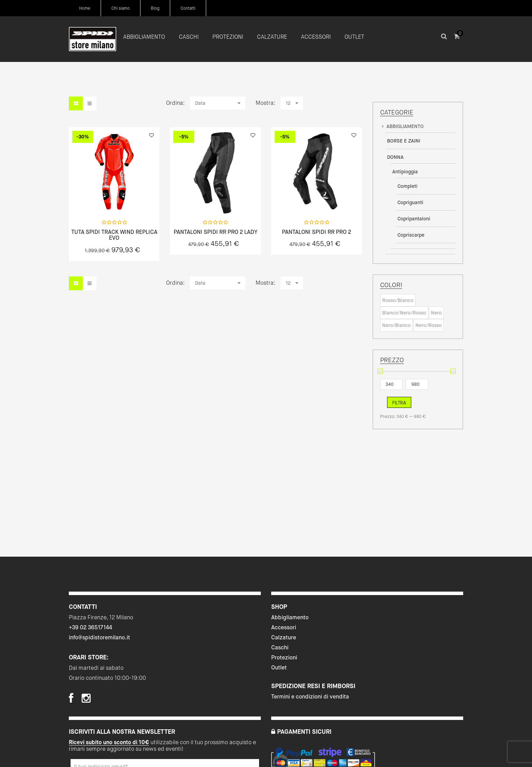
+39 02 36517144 (90, 627)
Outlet (279, 668)
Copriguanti (410, 202)
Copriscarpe (411, 235)
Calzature (284, 637)
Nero (436, 313)
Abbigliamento (290, 617)
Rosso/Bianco (398, 300)
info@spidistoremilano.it (99, 637)
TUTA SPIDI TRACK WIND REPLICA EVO (114, 235)
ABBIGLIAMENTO (405, 126)
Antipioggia (405, 172)
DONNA (395, 157)
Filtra (399, 403)
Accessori (284, 627)
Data (200, 103)
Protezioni (284, 658)
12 (288, 103)
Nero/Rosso (429, 325)
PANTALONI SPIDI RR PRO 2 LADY (215, 232)
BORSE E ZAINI (404, 141)
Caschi (280, 647)
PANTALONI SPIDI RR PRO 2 (317, 232)
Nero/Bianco (396, 325)
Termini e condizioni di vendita (310, 697)
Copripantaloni (414, 219)
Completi (407, 186)
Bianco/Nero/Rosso (404, 313)
